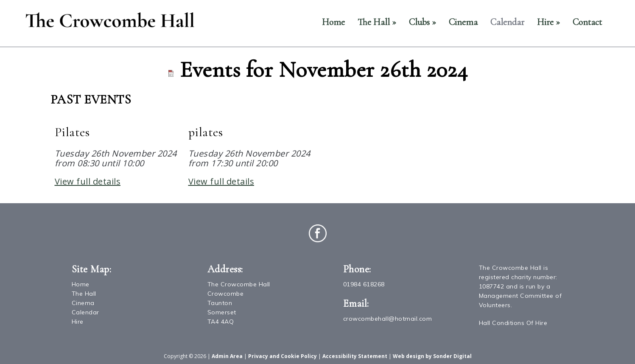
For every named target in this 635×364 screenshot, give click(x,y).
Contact (587, 22)
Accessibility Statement (355, 356)
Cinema (463, 22)
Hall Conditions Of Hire (513, 323)
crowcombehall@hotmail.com (388, 319)
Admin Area (227, 356)
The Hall (377, 22)
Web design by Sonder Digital (432, 356)
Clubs (422, 22)
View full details (88, 181)
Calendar (507, 22)
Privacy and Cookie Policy (283, 356)
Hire (548, 22)
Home (333, 22)
